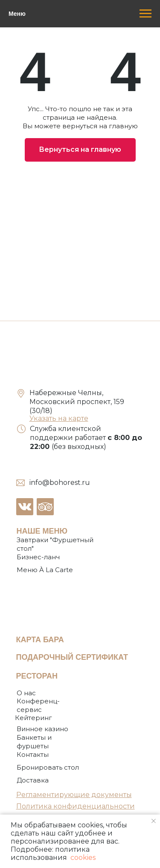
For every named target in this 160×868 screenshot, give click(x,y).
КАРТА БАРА (40, 640)
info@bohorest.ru (60, 483)
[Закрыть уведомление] (154, 821)
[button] (48, 767)
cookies (82, 858)
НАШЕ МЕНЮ (42, 531)
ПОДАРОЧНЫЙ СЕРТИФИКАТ (72, 657)
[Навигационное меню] (145, 14)
